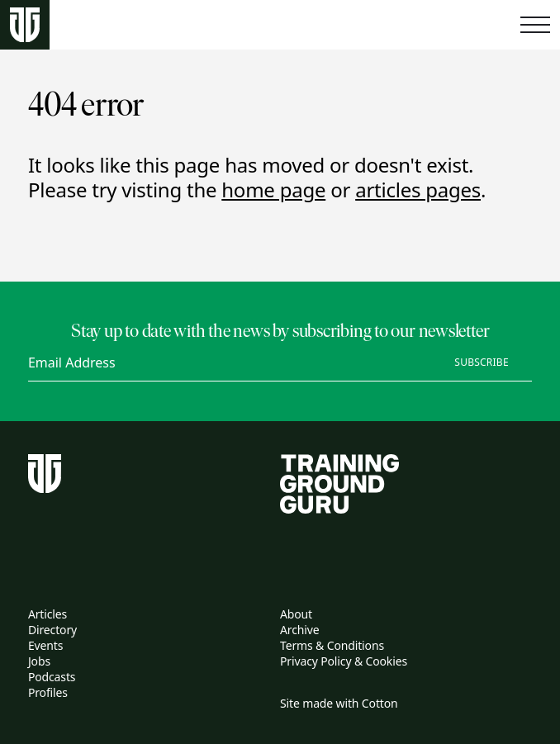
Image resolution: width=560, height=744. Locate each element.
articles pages (418, 190)
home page (273, 190)
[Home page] (25, 25)
